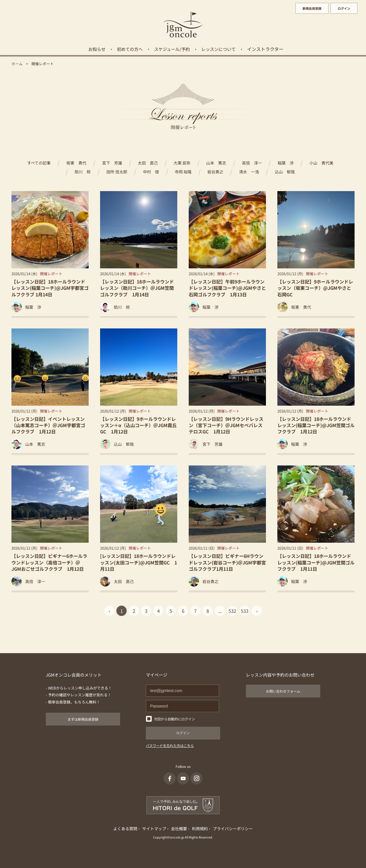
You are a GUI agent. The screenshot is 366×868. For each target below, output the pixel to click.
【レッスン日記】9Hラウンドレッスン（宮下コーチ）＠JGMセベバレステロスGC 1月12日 (226, 425)
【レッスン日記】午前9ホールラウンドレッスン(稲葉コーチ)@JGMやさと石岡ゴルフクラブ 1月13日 (227, 288)
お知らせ (97, 49)
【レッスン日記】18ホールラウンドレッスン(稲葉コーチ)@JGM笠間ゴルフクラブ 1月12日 (316, 425)
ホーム (17, 64)
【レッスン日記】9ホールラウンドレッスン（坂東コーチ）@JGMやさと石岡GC (315, 288)
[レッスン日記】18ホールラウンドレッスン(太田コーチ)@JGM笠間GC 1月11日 (139, 562)
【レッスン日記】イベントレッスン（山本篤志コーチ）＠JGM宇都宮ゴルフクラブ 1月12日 (48, 425)
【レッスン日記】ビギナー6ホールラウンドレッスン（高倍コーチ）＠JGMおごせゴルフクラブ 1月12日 (49, 562)
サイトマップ (154, 829)
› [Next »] (257, 611)
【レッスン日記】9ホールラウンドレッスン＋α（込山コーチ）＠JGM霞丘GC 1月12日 (138, 425)
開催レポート (51, 274)
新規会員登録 (312, 8)
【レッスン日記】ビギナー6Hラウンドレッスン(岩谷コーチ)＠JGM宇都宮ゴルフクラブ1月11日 (227, 562)
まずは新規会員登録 (83, 719)
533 (245, 611)
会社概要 (179, 829)
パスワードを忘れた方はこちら (170, 745)
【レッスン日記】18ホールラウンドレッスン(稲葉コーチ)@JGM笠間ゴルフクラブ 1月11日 (316, 562)
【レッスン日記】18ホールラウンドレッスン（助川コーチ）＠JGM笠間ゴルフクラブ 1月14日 (137, 288)
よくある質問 (125, 829)
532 (232, 611)
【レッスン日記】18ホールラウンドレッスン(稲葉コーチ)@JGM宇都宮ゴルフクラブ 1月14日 (50, 288)
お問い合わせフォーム (283, 691)
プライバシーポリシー (233, 829)
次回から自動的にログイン (174, 719)
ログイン (344, 8)
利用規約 (200, 829)
